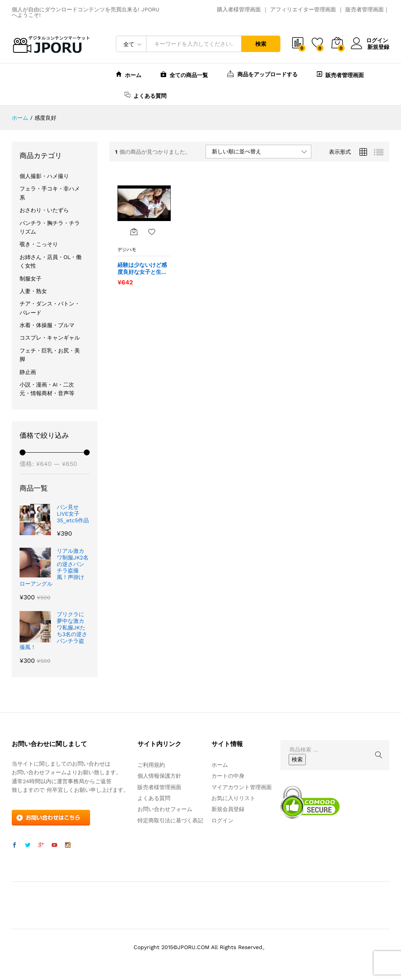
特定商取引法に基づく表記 (170, 820)
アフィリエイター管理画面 (303, 9)
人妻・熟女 (33, 291)
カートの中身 (228, 776)
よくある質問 (145, 95)
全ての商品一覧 (184, 74)
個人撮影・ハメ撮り (44, 176)
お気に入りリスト (233, 798)
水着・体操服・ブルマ (47, 325)
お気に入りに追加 (152, 232)
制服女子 (31, 279)
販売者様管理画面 (159, 787)
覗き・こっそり (39, 244)
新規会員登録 (228, 809)
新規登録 (378, 47)
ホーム (129, 74)
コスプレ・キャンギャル (50, 338)
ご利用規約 (151, 765)
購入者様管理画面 (239, 9)
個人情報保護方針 (159, 776)
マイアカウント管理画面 (242, 787)
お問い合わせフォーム (165, 809)
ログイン (370, 40)
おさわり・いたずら (44, 210)
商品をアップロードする (262, 74)
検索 (261, 44)
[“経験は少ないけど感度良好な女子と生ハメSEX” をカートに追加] (134, 232)
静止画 (28, 372)
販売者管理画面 (365, 9)
